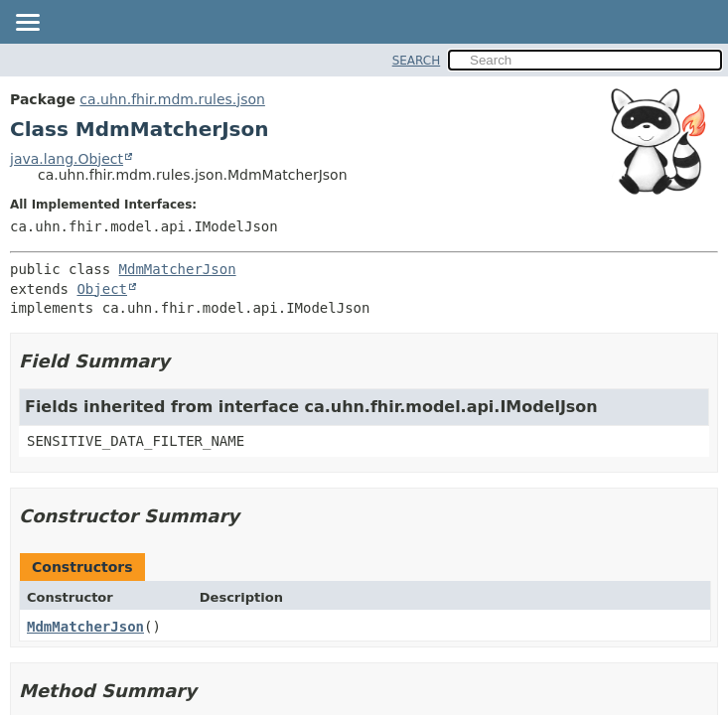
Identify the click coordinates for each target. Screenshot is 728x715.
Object (102, 289)
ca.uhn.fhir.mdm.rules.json (172, 99)
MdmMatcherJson (178, 269)
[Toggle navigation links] (27, 24)
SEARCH (417, 61)
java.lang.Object (67, 159)
